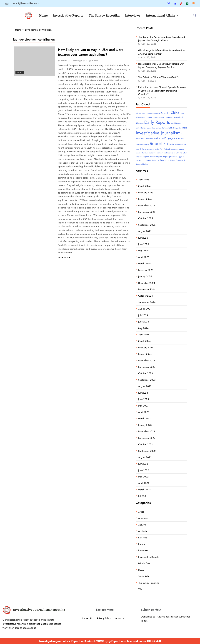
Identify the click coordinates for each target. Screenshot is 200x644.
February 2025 (146, 270)
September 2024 (147, 302)
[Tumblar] (187, 3)
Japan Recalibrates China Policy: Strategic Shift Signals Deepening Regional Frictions (161, 65)
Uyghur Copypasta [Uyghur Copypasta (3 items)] (142, 157)
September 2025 (147, 225)
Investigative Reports (68, 15)
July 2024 (143, 315)
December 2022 (147, 431)
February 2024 (146, 348)
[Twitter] (169, 4)
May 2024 (143, 328)
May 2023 (143, 406)
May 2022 (143, 477)
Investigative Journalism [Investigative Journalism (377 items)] (158, 133)
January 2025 (145, 276)
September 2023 (147, 380)
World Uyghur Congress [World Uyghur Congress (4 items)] (174, 160)
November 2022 (147, 438)
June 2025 (144, 244)
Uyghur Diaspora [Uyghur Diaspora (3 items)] (156, 157)
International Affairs (163, 15)
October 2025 (145, 218)
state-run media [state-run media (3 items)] (154, 149)
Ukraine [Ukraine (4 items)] (179, 153)
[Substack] (193, 3)
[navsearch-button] (195, 15)
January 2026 (145, 199)
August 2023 (145, 386)
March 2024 (144, 341)
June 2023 (144, 399)
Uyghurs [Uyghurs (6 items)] (160, 160)
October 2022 (146, 444)
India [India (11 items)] (185, 128)
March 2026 (144, 186)
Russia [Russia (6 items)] (171, 144)
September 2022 (147, 451)
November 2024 (147, 289)
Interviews (133, 15)
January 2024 (145, 354)
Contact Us (87, 618)
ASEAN (142, 525)
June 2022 (144, 470)
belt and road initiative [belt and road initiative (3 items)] (144, 113)
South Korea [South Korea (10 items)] (142, 149)
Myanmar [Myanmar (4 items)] (149, 138)
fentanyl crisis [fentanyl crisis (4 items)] (141, 128)
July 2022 (143, 464)
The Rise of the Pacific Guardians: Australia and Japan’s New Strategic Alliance (162, 39)
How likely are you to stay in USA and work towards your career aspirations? (91, 52)
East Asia (143, 538)
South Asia (144, 576)
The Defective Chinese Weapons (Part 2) (158, 77)
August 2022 (145, 457)
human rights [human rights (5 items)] (167, 128)
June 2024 (144, 322)
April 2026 (144, 180)
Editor (64, 61)
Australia (142, 531)
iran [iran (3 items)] (183, 134)
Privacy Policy (104, 618)
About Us (120, 618)
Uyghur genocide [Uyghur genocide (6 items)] (170, 156)
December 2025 (147, 206)
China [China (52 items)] (175, 113)
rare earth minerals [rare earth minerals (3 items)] (142, 144)
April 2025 (144, 257)
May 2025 (143, 251)
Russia (141, 570)
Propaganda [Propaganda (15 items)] (171, 138)
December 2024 (147, 283)
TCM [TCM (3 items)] (161, 149)
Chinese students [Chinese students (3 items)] (171, 117)
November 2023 (147, 367)
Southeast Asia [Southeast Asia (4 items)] (180, 144)
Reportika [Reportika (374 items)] (159, 143)
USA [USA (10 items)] (185, 153)
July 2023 (143, 393)
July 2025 (143, 238)
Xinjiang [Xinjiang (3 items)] (145, 164)
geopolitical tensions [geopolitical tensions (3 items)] (154, 128)
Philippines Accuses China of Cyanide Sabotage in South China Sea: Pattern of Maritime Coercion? (162, 91)
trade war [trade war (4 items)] (152, 153)
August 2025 (145, 231)
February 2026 (146, 193)
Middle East (144, 563)
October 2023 (145, 373)
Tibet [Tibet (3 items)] (146, 153)
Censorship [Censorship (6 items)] (165, 113)
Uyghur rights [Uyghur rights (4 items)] (151, 160)
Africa (141, 512)
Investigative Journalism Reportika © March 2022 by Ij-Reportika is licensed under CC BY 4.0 (100, 641)
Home (43, 15)
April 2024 (144, 335)
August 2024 (145, 309)
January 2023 (145, 425)
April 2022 (144, 483)
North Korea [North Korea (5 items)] (159, 138)
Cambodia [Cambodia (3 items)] (156, 113)
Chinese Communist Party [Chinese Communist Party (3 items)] (155, 117)
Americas (143, 518)
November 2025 (147, 212)
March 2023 (144, 419)
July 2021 (143, 496)
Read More (64, 258)
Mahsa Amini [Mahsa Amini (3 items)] (140, 138)
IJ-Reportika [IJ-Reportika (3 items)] (177, 128)
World (20, 73)
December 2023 (147, 361)
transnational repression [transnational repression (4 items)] (166, 153)
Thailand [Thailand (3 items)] (167, 149)
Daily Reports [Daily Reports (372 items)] (157, 122)
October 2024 (146, 296)
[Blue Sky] (181, 3)
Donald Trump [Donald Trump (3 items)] (176, 123)
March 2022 (144, 490)
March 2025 (144, 264)
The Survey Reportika (104, 15)
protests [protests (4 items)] (181, 138)
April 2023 (144, 412)
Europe (142, 544)
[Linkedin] (175, 3)
